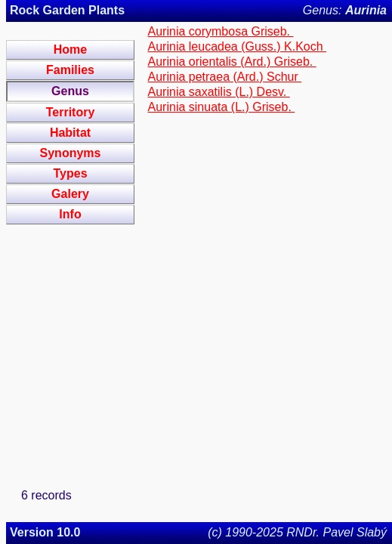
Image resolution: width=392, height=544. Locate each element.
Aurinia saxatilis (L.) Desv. (219, 92)
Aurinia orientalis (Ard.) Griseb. (232, 62)
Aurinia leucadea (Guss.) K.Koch (238, 46)
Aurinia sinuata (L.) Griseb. (222, 107)
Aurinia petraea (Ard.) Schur (225, 77)
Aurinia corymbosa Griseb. (221, 31)
